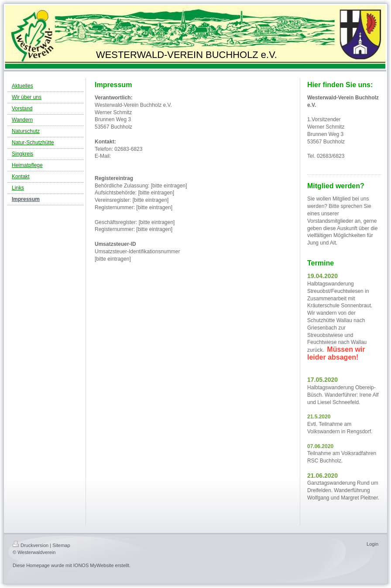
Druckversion (31, 545)
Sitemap (61, 545)
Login (372, 544)
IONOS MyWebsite (94, 565)
